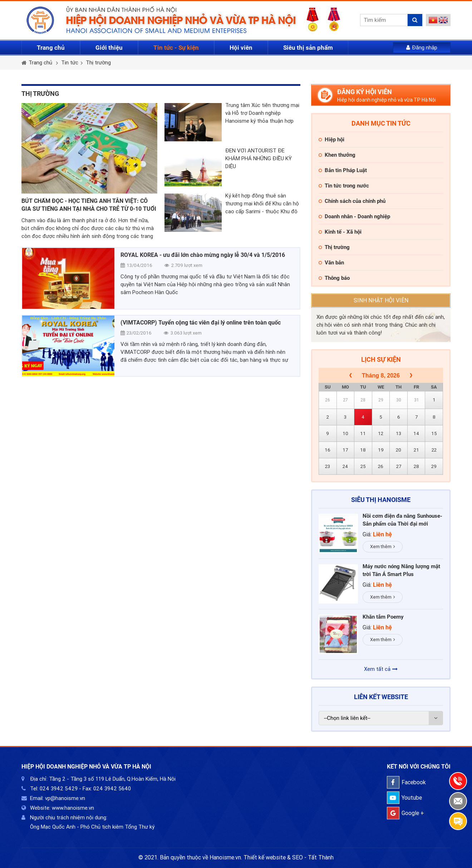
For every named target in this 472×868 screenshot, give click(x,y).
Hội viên (241, 48)
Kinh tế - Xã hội (343, 232)
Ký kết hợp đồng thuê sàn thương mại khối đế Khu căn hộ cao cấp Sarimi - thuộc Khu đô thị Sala (262, 204)
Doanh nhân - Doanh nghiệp (357, 216)
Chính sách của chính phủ (355, 201)
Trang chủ (51, 48)
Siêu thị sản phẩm (308, 48)
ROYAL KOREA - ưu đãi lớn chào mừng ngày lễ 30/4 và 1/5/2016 (203, 255)
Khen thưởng (340, 155)
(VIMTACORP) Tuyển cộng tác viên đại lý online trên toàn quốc (201, 323)
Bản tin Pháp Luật (346, 170)
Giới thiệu (109, 48)
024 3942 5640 (112, 789)
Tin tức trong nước (347, 186)
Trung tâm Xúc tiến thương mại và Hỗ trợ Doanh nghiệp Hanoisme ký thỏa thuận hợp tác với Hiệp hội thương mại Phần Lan (262, 113)
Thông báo (337, 278)
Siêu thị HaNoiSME (381, 500)
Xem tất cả (381, 669)
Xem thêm (383, 547)
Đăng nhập (422, 48)
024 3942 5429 (59, 789)
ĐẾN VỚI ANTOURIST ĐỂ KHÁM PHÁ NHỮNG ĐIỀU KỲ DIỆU (259, 159)
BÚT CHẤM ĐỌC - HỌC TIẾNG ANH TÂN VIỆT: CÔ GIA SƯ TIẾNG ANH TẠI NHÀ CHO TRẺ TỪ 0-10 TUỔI (89, 205)
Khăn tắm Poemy (383, 617)
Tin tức (70, 63)
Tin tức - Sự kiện (176, 48)
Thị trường (98, 63)
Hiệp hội (335, 140)
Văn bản (334, 263)
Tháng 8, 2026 (381, 376)
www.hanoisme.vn (73, 808)
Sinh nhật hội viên (381, 300)
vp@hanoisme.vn (65, 798)
